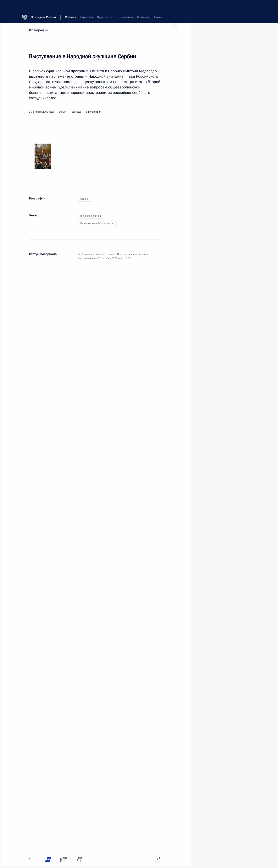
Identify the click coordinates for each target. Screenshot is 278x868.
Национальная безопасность (97, 223)
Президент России (43, 6)
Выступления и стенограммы (133, 254)
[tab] (31, 860)
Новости (111, 254)
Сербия (84, 199)
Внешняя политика (91, 216)
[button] (6, 6)
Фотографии (39, 30)
